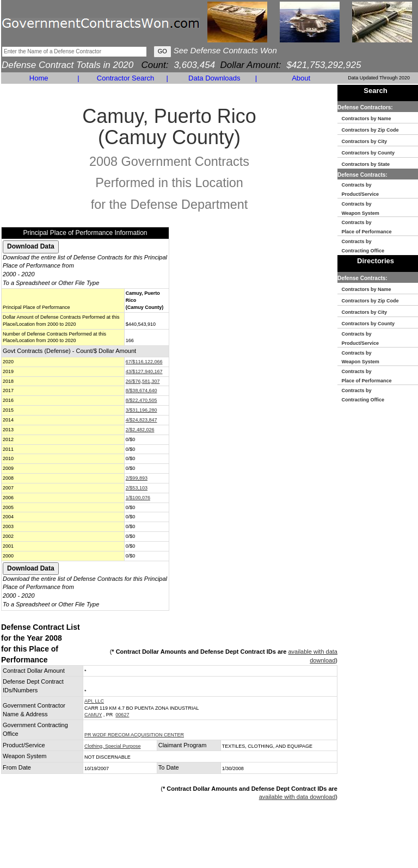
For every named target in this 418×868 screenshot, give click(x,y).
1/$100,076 (138, 498)
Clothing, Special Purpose (113, 746)
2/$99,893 (137, 478)
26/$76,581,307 (143, 381)
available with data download (297, 797)
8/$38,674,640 (142, 390)
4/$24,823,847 (142, 420)
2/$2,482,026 (140, 430)
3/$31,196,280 (142, 410)
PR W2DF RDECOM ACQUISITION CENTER (134, 735)
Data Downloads (214, 78)
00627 (122, 715)
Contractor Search (126, 78)
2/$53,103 (137, 488)
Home (39, 78)
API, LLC (94, 701)
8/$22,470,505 (142, 400)
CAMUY (93, 715)
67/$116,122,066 (144, 362)
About (301, 78)
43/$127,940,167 (144, 371)
